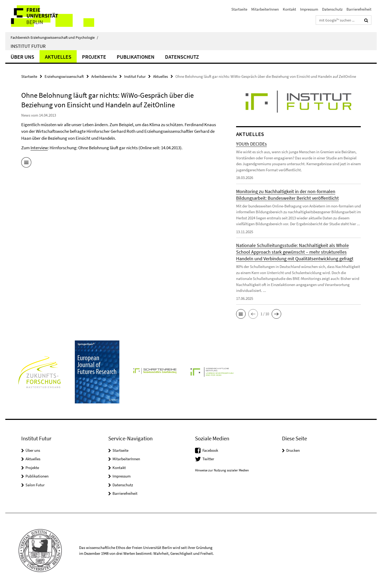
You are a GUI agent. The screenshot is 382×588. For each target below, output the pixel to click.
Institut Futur (28, 46)
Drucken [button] (293, 450)
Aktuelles (58, 57)
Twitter (208, 459)
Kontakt (289, 9)
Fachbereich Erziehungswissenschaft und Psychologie (54, 37)
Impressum (309, 9)
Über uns (22, 57)
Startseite (239, 9)
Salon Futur (35, 485)
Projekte (94, 57)
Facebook (210, 450)
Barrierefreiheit (359, 9)
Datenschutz (332, 9)
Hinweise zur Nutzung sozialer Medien (222, 470)
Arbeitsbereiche (104, 76)
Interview (39, 148)
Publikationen (136, 57)
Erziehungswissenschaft (64, 76)
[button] (241, 314)
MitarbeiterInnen (265, 9)
